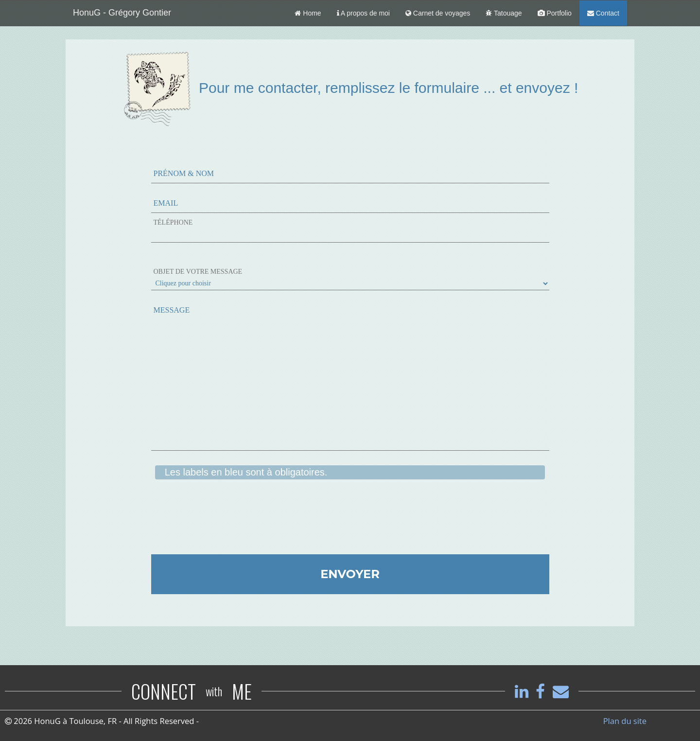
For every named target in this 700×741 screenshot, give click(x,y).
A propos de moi (363, 13)
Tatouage (504, 13)
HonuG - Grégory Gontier (122, 13)
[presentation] (225, 523)
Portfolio (555, 13)
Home (308, 13)
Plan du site (625, 721)
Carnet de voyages (438, 13)
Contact (603, 13)
